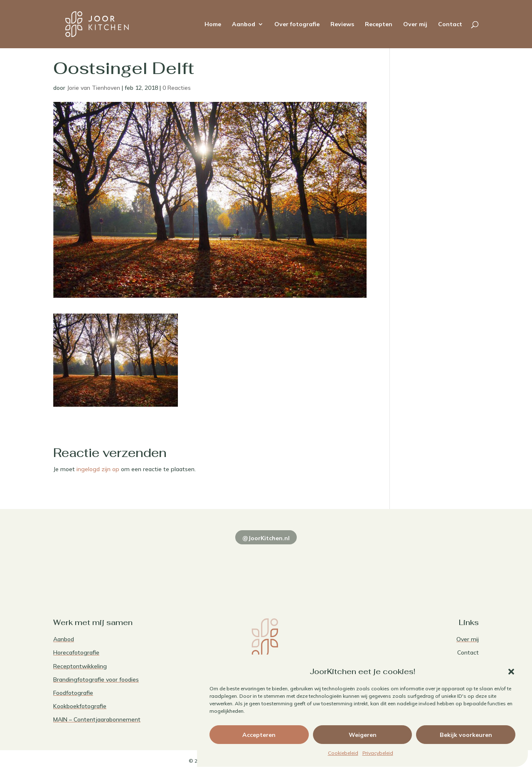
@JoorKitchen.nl (266, 538)
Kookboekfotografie (80, 706)
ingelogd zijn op (98, 469)
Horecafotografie (76, 652)
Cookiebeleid (343, 753)
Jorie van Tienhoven (94, 88)
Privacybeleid (378, 753)
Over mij (415, 25)
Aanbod (244, 25)
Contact (450, 25)
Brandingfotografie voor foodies (96, 680)
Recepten (379, 25)
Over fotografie (297, 25)
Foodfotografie (73, 693)
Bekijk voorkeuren (466, 735)
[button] (511, 672)
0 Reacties (177, 88)
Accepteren (259, 735)
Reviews (342, 25)
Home (213, 25)
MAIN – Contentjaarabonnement (97, 719)
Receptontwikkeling (80, 666)
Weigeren (363, 735)
